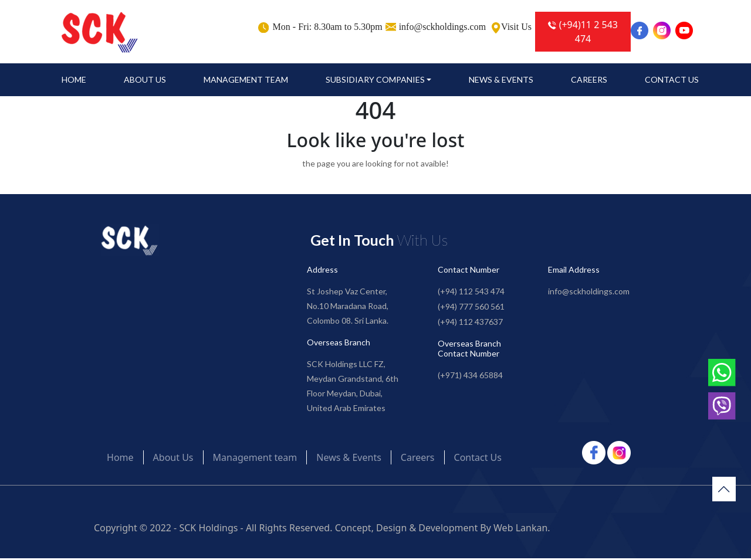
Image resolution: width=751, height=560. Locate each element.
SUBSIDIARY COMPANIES (375, 81)
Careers (589, 81)
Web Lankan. (522, 530)
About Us (145, 81)
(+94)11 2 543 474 (583, 32)
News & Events (501, 81)
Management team (246, 81)
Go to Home (376, 189)
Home (74, 81)
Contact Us (672, 81)
